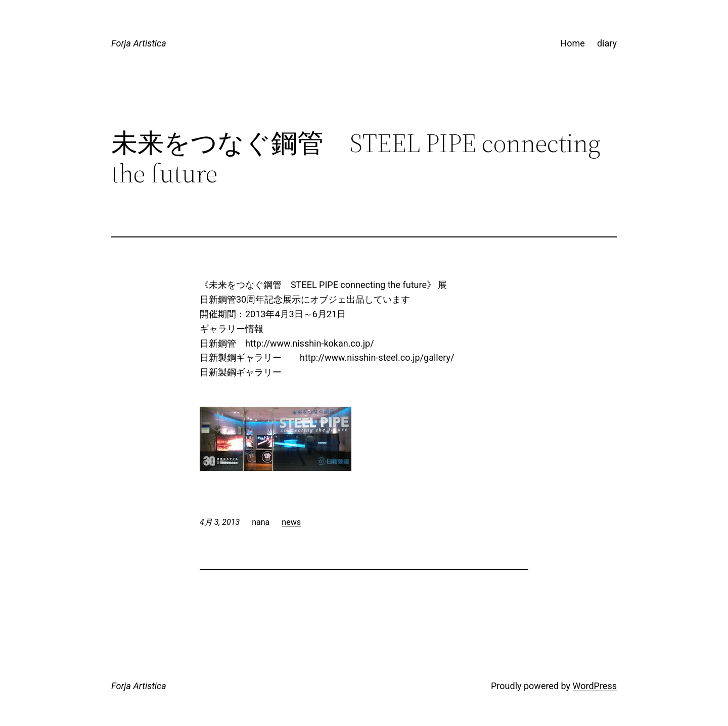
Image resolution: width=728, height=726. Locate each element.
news (291, 522)
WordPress (595, 686)
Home (572, 43)
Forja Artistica (139, 43)
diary (607, 43)
